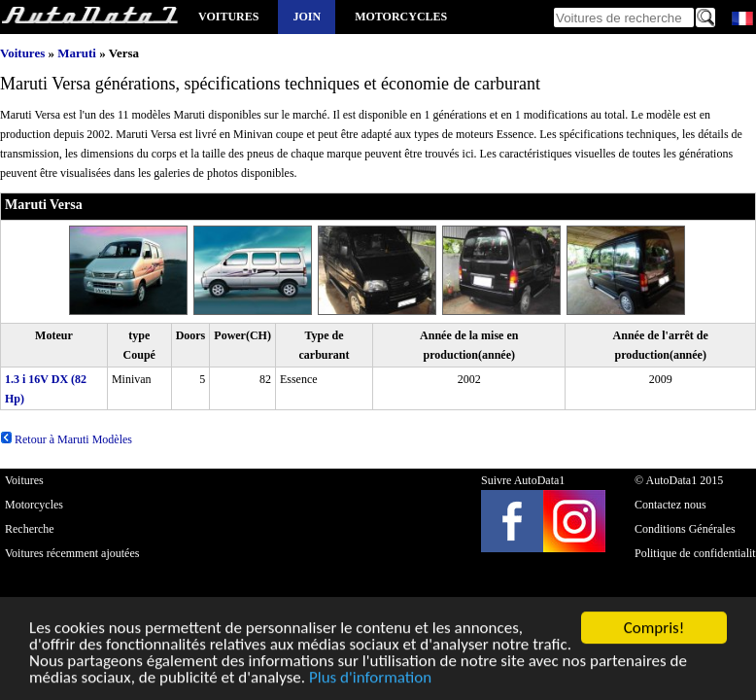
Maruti (77, 53)
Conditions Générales (685, 529)
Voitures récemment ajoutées (72, 553)
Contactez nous (670, 505)
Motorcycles (401, 17)
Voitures (228, 17)
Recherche (30, 529)
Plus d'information (370, 679)
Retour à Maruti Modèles (66, 439)
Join (307, 17)
